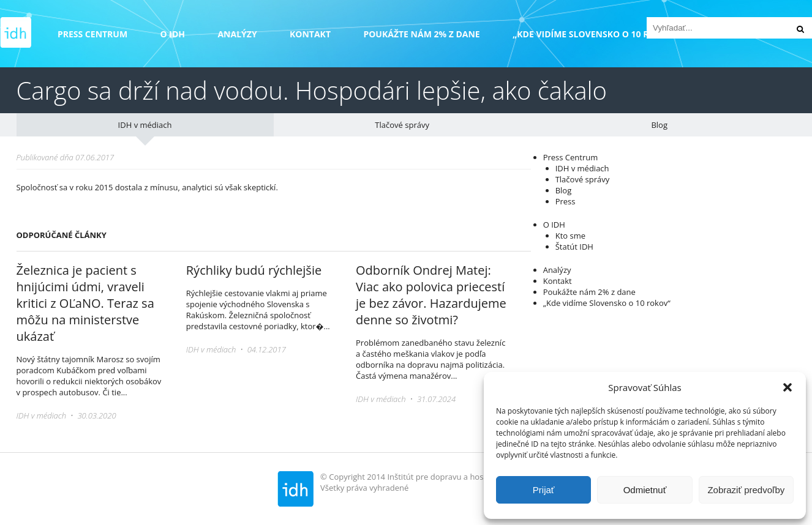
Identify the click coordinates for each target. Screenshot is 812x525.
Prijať (544, 490)
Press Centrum (92, 34)
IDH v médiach (145, 125)
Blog (659, 125)
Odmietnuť (645, 490)
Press (566, 201)
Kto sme (570, 236)
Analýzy (237, 34)
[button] (788, 387)
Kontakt (310, 34)
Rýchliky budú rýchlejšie (254, 270)
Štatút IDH (574, 247)
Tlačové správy (402, 125)
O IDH (173, 34)
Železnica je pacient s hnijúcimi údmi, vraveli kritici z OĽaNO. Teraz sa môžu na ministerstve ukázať (85, 303)
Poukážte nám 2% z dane (421, 34)
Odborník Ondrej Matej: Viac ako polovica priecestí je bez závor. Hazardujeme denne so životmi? (431, 295)
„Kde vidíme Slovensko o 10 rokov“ (595, 34)
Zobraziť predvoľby (746, 490)
